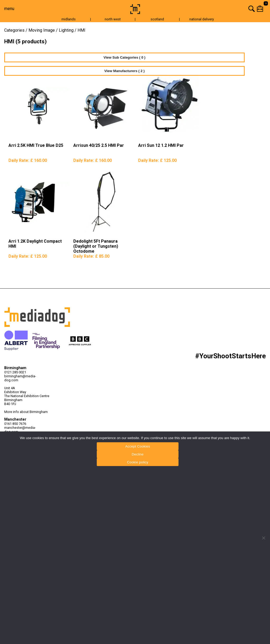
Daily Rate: (28, 160)
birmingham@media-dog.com (20, 378)
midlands (69, 19)
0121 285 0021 (15, 372)
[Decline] (263, 538)
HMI (81, 30)
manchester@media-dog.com (20, 430)
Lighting (66, 30)
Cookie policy (138, 462)
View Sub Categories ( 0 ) (125, 57)
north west (113, 19)
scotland (157, 19)
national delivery (202, 19)
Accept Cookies (138, 446)
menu (9, 9)
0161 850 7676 (15, 424)
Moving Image (42, 30)
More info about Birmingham (26, 412)
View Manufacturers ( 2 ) (124, 71)
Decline (138, 454)
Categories (14, 30)
